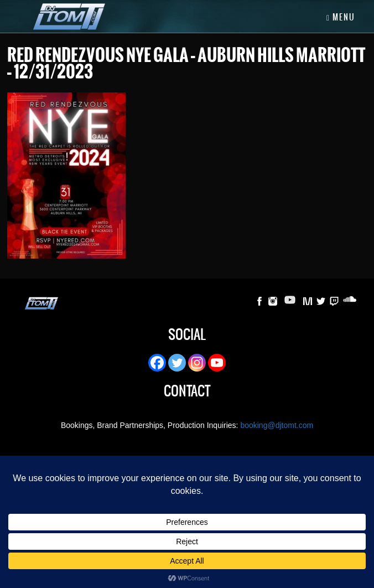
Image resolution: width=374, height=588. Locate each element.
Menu (341, 17)
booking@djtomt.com (277, 425)
